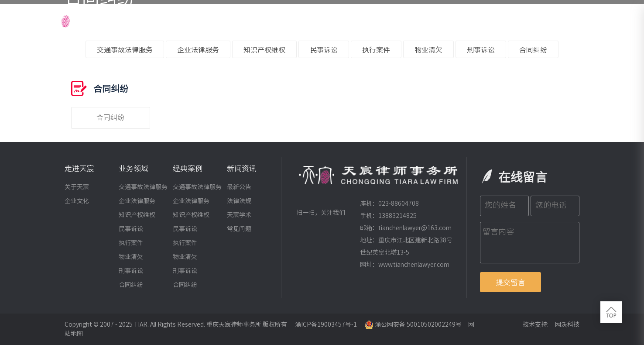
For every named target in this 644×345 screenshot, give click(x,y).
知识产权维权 (264, 50)
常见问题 (239, 229)
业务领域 (363, 19)
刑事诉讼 (481, 50)
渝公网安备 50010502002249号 (413, 324)
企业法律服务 (198, 50)
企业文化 (77, 201)
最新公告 (239, 187)
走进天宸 (261, 19)
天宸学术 (239, 215)
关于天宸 (77, 187)
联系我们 (570, 20)
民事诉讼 (324, 50)
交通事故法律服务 (125, 50)
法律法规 (239, 201)
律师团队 (312, 20)
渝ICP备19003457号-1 (326, 324)
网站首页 (210, 20)
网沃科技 (567, 324)
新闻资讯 (472, 19)
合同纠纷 (533, 50)
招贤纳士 (523, 20)
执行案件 (376, 50)
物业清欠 (428, 50)
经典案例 (417, 19)
